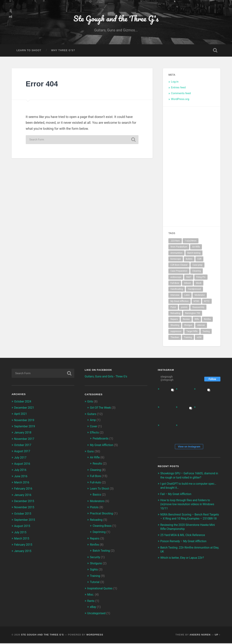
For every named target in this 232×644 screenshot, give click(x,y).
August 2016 (23, 465)
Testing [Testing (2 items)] (206, 333)
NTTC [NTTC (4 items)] (207, 303)
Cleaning (96, 471)
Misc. (91, 596)
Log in (175, 83)
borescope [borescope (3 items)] (176, 261)
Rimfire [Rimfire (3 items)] (207, 321)
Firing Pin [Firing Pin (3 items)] (201, 279)
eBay (93, 608)
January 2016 (24, 496)
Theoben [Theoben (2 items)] (175, 339)
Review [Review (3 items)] (186, 321)
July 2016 (21, 471)
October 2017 (23, 446)
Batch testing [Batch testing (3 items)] (194, 254)
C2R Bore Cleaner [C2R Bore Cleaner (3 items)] (179, 267)
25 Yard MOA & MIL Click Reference (185, 540)
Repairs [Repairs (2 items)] (174, 321)
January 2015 (24, 552)
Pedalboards (101, 440)
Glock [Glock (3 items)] (199, 285)
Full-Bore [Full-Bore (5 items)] (175, 285)
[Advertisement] (204, 168)
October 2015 (23, 515)
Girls (90, 403)
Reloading (97, 521)
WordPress (95, 636)
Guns (91, 453)
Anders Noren (200, 636)
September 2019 (26, 428)
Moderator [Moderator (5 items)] (200, 297)
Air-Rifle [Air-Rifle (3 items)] (196, 248)
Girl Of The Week (101, 409)
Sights (94, 571)
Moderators (98, 502)
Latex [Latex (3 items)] (187, 297)
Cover (94, 428)
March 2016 (22, 484)
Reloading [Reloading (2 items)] (175, 315)
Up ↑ (218, 636)
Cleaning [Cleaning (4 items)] (197, 273)
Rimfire (95, 546)
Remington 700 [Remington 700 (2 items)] (193, 315)
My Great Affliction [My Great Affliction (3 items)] (180, 303)
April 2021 (21, 415)
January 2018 (24, 434)
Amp (93, 422)
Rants (91, 602)
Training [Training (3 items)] (188, 339)
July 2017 (21, 459)
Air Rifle (95, 459)
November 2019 (25, 422)
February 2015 (24, 546)
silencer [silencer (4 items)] (201, 327)
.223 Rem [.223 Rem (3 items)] (175, 242)
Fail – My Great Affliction (177, 495)
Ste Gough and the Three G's (116, 19)
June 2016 (21, 477)
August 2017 (23, 453)
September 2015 (26, 521)
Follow (212, 381)
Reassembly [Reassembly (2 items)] (198, 309)
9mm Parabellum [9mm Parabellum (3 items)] (179, 248)
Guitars (92, 415)
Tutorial (95, 583)
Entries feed (178, 89)
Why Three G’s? (63, 52)
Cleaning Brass (103, 527)
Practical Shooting (102, 515)
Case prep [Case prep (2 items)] (197, 267)
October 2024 (23, 403)
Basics (97, 496)
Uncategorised (97, 614)
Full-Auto (96, 484)
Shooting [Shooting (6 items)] (175, 327)
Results (98, 465)
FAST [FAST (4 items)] (189, 279)
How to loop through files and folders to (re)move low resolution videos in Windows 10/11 (190, 506)
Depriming (100, 533)
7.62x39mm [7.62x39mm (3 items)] (191, 242)
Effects (95, 434)
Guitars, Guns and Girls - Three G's (108, 378)
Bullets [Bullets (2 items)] (189, 261)
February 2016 (24, 490)
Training (95, 577)
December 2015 (25, 502)
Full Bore (96, 477)
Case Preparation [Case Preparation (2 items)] (179, 273)
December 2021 (25, 409)
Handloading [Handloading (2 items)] (177, 291)
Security (95, 558)
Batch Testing (102, 552)
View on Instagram (189, 448)
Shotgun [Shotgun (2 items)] (188, 327)
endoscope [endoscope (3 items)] (176, 279)
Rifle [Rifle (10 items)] (197, 321)
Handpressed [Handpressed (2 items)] (194, 291)
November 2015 (25, 508)
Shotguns (96, 564)
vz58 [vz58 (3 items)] (199, 339)
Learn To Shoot (29, 52)
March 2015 (22, 539)
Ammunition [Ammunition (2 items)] (176, 254)
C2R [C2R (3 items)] (199, 261)
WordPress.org (180, 101)
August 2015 (23, 527)
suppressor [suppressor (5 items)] (176, 333)
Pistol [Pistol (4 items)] (173, 309)
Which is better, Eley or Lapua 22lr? (184, 563)
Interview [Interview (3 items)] (175, 297)
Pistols (95, 508)
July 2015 (21, 533)
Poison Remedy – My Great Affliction (185, 547)
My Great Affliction (103, 446)
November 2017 (25, 440)
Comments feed (181, 95)
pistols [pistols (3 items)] (184, 309)
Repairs (95, 539)
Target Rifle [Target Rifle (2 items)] (192, 333)
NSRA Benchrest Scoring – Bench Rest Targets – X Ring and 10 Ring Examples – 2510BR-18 (189, 520)
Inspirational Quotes (101, 589)
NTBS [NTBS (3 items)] (196, 303)
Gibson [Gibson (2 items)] (187, 285)
